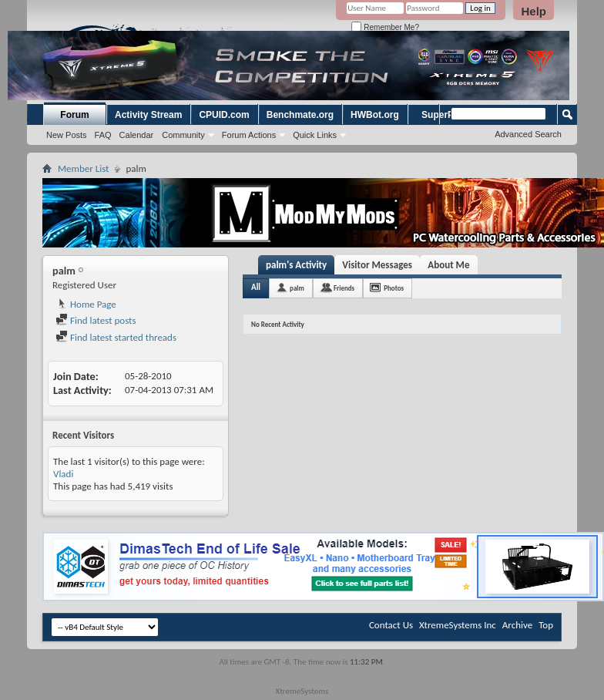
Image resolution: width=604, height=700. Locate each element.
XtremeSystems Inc (458, 625)
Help (534, 11)
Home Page (86, 304)
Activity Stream (148, 115)
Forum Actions (249, 135)
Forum (74, 115)
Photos (394, 288)
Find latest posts (96, 320)
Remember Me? (385, 27)
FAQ (103, 135)
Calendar (137, 135)
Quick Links (315, 135)
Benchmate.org (300, 115)
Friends (344, 288)
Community (183, 135)
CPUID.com (224, 115)
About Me (448, 265)
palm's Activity (296, 265)
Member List (83, 168)
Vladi (63, 474)
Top (546, 625)
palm (297, 288)
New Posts (67, 135)
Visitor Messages (377, 265)
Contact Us (391, 625)
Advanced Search (528, 134)
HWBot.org (375, 115)
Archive (517, 625)
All (256, 287)
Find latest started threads (116, 337)
